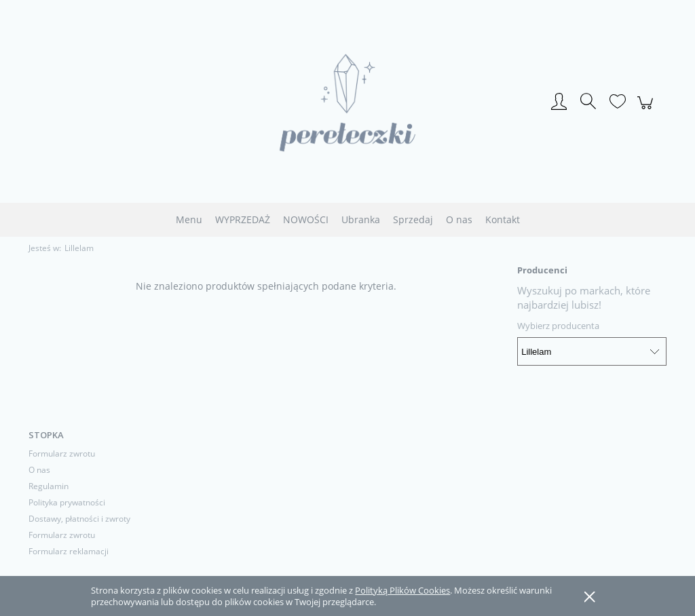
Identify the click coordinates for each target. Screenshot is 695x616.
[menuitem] (189, 219)
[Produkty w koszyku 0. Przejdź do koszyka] (647, 110)
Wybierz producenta (558, 326)
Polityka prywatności (67, 502)
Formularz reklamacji (69, 551)
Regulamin (49, 486)
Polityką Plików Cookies (402, 590)
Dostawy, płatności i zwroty (79, 519)
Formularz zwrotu (62, 454)
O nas (39, 470)
